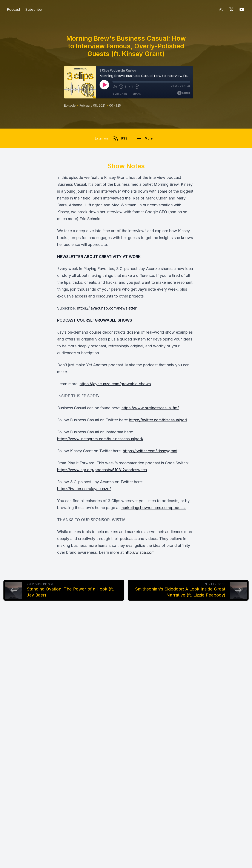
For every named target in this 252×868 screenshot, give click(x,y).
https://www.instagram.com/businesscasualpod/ (100, 439)
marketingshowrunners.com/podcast (153, 508)
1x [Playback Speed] (129, 87)
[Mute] (115, 87)
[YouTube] (242, 9)
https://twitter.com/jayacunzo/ (84, 489)
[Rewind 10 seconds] (121, 87)
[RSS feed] (221, 9)
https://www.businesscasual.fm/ (150, 408)
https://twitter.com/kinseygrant (150, 451)
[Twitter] (231, 9)
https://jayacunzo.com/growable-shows (115, 384)
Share (137, 94)
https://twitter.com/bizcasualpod (158, 420)
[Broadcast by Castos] (184, 93)
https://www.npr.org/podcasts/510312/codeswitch (102, 470)
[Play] (104, 85)
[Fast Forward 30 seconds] (137, 87)
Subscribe (33, 9)
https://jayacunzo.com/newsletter (107, 308)
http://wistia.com (140, 552)
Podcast (13, 9)
